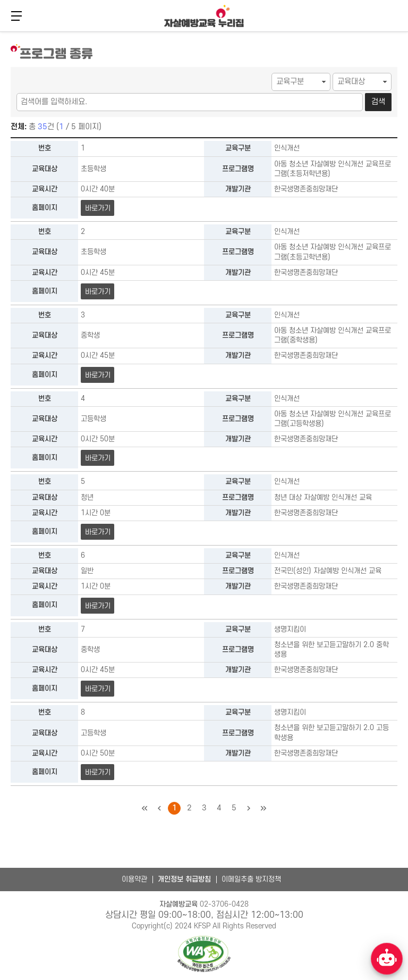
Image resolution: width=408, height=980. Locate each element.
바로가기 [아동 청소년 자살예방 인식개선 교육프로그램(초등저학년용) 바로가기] (97, 208)
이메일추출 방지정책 (251, 879)
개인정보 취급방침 (184, 879)
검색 (378, 102)
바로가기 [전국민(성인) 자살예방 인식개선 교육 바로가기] (97, 606)
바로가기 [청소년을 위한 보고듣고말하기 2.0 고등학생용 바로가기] (97, 772)
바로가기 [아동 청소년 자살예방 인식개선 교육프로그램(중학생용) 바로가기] (97, 375)
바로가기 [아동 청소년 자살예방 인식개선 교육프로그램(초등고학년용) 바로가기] (97, 292)
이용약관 (134, 879)
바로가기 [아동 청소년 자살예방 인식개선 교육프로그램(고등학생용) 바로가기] (97, 458)
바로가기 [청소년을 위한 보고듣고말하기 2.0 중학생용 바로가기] (97, 689)
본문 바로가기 (0, 31)
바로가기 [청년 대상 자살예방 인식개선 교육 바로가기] (97, 532)
